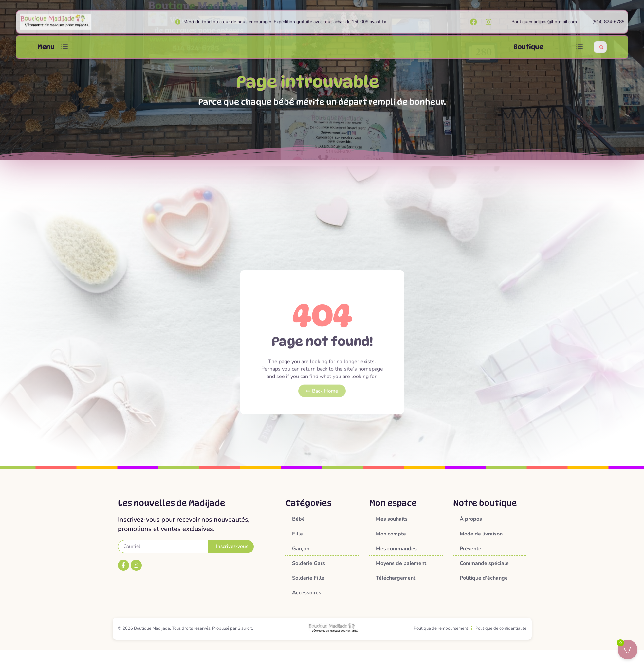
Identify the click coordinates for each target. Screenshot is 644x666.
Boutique (528, 52)
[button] (64, 52)
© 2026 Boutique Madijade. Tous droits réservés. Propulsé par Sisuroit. (185, 628)
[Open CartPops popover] (628, 650)
